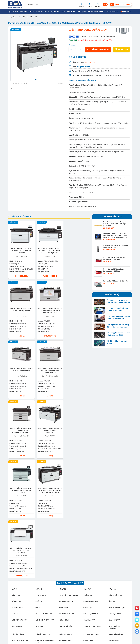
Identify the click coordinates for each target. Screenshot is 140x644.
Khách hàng (12, 559)
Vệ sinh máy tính (91, 512)
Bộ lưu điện (16, 479)
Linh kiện (88, 485)
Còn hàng (16, 29)
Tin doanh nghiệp (61, 559)
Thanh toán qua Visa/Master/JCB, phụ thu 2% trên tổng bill (94, 37)
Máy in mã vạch (115, 473)
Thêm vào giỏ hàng (98, 49)
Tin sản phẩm (60, 552)
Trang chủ (12, 17)
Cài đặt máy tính (43, 512)
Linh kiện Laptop (83, 12)
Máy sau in (61, 12)
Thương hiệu (36, 552)
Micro (38, 485)
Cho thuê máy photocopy (114, 505)
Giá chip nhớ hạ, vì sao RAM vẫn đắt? (117, 342)
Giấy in (38, 479)
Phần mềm (40, 538)
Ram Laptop (89, 497)
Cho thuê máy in (67, 504)
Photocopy (71, 12)
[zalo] (137, 614)
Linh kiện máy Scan (19, 497)
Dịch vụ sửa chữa (98, 12)
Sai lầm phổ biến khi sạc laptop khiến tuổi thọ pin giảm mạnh (118, 326)
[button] (35, 80)
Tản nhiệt (64, 532)
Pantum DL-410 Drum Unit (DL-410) (115, 281)
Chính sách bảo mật (85, 565)
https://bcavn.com (21, 593)
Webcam (39, 504)
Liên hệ (11, 562)
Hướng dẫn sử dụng (62, 562)
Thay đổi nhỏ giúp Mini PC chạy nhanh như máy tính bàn (118, 318)
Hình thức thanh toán (86, 552)
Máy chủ (88, 473)
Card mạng (113, 526)
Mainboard (89, 518)
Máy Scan (39, 12)
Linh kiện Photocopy (44, 497)
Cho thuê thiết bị (112, 12)
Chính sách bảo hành (86, 559)
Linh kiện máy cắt (116, 491)
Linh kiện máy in (66, 479)
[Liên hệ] (137, 626)
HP (19, 17)
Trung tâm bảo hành (39, 559)
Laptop (31, 12)
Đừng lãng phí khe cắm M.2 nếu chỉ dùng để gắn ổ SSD (118, 334)
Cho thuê (15, 491)
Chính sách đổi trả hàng (87, 562)
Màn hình (24, 12)
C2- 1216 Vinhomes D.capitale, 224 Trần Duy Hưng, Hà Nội (101, 76)
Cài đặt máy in (17, 512)
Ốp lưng (112, 479)
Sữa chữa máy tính (20, 518)
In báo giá (121, 49)
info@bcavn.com (83, 67)
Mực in (53, 12)
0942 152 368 (93, 618)
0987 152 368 (21, 586)
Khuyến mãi (126, 12)
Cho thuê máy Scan (92, 504)
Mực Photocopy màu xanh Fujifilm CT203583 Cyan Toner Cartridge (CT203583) (115, 224)
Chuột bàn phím (66, 526)
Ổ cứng (39, 526)
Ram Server (16, 504)
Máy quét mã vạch (43, 491)
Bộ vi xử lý (88, 526)
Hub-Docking (17, 485)
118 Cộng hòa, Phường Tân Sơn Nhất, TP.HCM (94, 71)
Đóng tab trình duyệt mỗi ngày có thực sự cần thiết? (118, 309)
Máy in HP (34, 17)
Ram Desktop (114, 497)
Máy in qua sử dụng (116, 485)
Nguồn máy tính (91, 479)
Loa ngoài (64, 497)
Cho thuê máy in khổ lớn (44, 519)
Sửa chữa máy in (115, 512)
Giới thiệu (11, 552)
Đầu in (111, 532)
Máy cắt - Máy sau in (68, 473)
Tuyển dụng (12, 555)
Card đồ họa (17, 526)
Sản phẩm (35, 555)
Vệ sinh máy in (66, 512)
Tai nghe (39, 532)
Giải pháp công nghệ (62, 565)
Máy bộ (16, 12)
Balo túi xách (90, 532)
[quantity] (76, 49)
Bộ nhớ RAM (113, 518)
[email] (137, 620)
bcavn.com (107, 552)
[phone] (137, 608)
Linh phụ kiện (65, 518)
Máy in (47, 12)
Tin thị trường (60, 555)
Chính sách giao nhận (86, 555)
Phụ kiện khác (17, 532)
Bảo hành (64, 485)
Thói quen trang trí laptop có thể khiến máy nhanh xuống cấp (118, 301)
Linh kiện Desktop (91, 491)
